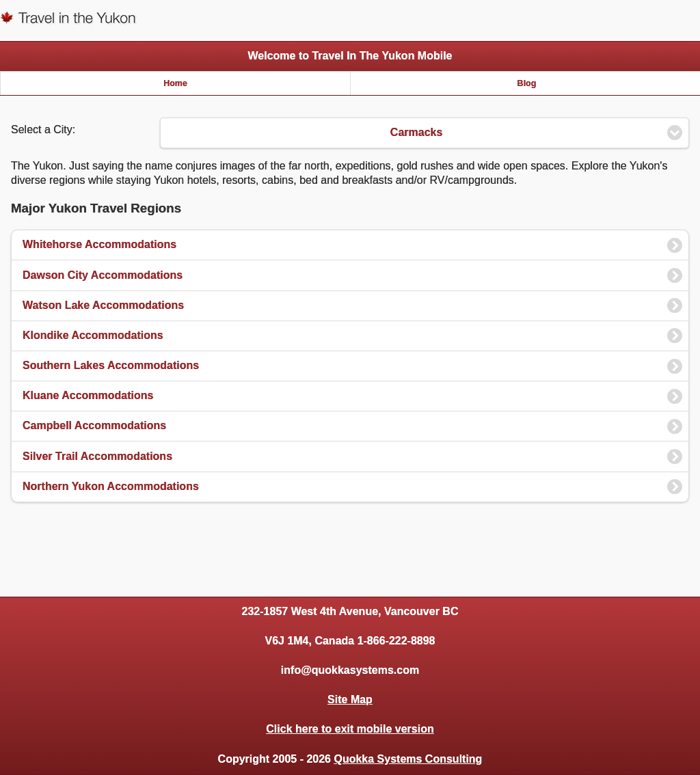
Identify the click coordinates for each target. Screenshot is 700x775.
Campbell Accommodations (94, 425)
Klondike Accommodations (93, 335)
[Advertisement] (350, 547)
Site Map (350, 699)
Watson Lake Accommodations (103, 305)
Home (175, 83)
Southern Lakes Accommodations (111, 365)
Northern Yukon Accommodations (111, 486)
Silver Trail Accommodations (97, 456)
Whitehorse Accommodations (99, 244)
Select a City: (43, 130)
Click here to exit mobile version (350, 729)
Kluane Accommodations (88, 395)
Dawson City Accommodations (103, 275)
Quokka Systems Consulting (408, 759)
